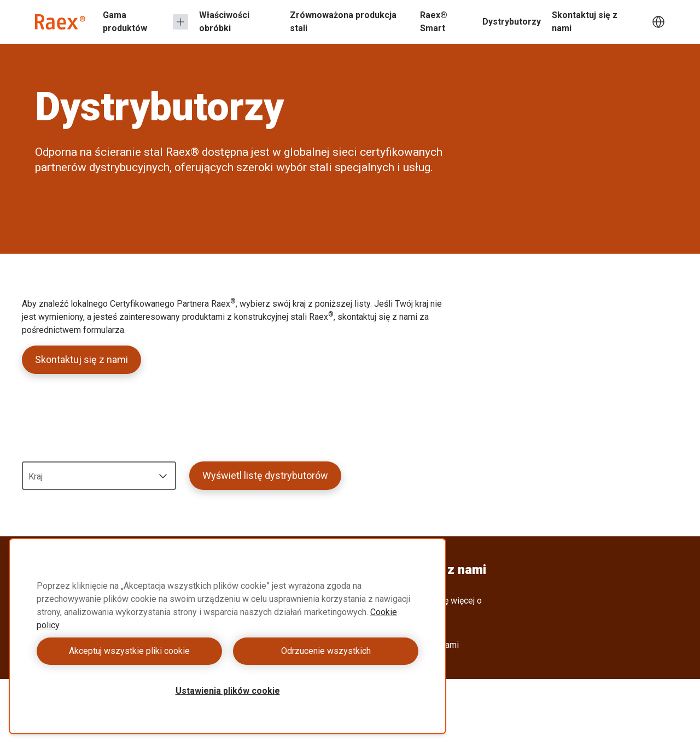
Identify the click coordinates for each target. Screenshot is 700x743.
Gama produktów (125, 22)
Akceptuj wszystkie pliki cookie (129, 651)
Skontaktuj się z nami (585, 22)
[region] (227, 636)
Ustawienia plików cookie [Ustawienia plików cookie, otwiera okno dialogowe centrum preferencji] (228, 691)
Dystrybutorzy (512, 22)
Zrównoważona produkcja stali (343, 22)
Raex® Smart (434, 22)
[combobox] (99, 476)
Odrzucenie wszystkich (326, 651)
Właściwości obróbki (224, 22)
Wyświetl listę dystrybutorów (265, 475)
